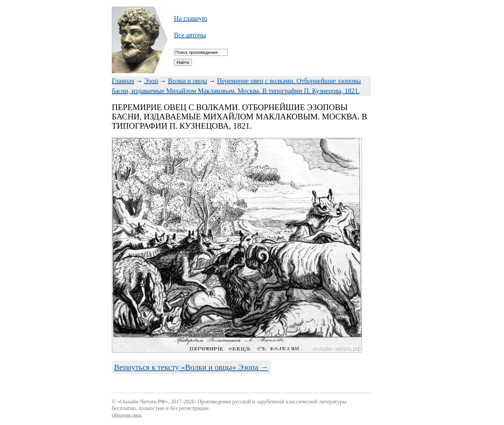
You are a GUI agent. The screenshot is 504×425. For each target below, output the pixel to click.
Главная (123, 81)
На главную (190, 18)
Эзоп (151, 81)
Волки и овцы (188, 81)
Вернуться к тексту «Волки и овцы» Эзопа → (191, 367)
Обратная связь (127, 415)
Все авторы (190, 35)
